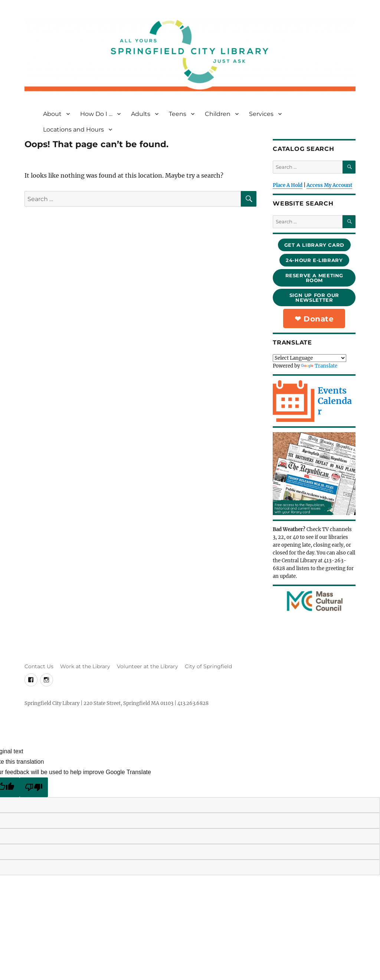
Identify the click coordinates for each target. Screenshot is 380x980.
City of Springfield (208, 666)
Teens (178, 114)
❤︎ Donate (314, 319)
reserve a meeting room (314, 278)
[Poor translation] (34, 787)
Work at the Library (85, 666)
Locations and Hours (73, 130)
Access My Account (329, 185)
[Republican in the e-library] (314, 474)
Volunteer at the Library (148, 666)
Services (261, 114)
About (52, 114)
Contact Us (39, 666)
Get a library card (314, 245)
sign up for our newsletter (314, 297)
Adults (141, 114)
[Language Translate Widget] (309, 358)
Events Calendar (335, 401)
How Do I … (96, 114)
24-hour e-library (314, 260)
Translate (319, 366)
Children (218, 114)
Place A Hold (288, 185)
